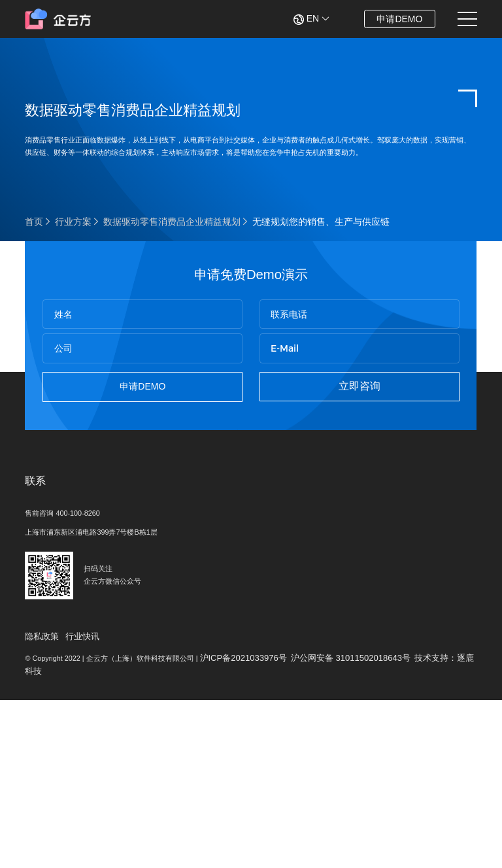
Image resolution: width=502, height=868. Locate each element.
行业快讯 (86, 787)
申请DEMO (391, 19)
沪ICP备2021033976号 (296, 813)
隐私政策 (43, 787)
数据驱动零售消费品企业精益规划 (172, 278)
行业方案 (73, 278)
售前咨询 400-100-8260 (73, 632)
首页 (34, 278)
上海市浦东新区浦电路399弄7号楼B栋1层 (109, 654)
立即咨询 (356, 474)
